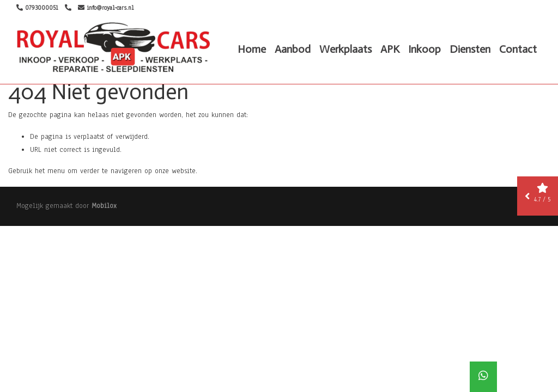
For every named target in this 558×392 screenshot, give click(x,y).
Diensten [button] (470, 49)
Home (252, 49)
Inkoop (424, 49)
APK (390, 49)
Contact (518, 49)
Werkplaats (345, 49)
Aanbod (293, 49)
